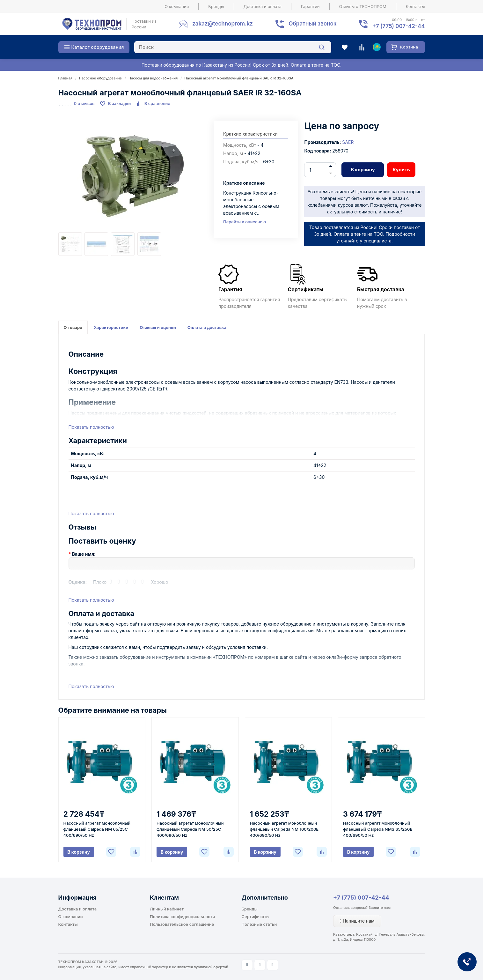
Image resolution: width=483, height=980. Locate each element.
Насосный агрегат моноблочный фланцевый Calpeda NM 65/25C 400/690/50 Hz (97, 829)
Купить (401, 170)
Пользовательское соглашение (182, 924)
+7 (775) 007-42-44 (361, 898)
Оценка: (78, 582)
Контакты (415, 6)
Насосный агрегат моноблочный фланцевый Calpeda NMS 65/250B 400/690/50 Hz (378, 829)
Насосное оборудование (100, 78)
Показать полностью (91, 427)
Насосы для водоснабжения (153, 78)
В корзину (363, 170)
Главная (65, 78)
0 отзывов (84, 103)
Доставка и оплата (263, 6)
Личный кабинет (167, 909)
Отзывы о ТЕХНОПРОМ (363, 6)
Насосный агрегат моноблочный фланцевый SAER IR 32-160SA (239, 78)
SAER (348, 142)
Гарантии (310, 6)
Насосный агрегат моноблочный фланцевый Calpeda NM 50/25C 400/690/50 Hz (190, 829)
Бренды (216, 6)
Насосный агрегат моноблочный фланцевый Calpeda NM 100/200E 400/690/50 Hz (284, 829)
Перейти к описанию (245, 222)
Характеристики (111, 327)
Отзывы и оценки (158, 327)
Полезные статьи (259, 924)
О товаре (73, 327)
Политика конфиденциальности (182, 917)
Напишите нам (357, 921)
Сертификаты (256, 917)
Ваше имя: (84, 554)
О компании (177, 6)
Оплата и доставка (207, 327)
